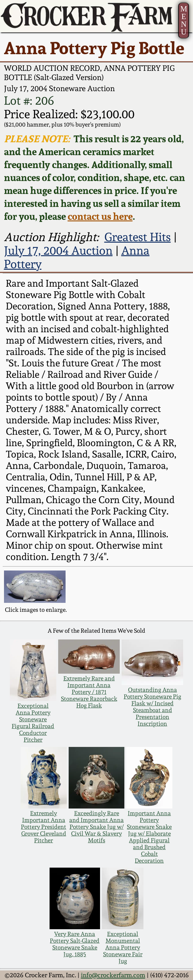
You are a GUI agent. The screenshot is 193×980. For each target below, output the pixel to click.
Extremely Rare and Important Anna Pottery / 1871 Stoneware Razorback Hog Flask (89, 692)
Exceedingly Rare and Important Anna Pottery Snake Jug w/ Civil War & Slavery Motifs (96, 827)
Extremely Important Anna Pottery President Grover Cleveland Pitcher (44, 827)
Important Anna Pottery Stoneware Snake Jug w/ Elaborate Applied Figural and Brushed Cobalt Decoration (149, 837)
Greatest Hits (138, 237)
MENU (184, 20)
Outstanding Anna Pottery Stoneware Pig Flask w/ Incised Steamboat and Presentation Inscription (153, 707)
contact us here (100, 216)
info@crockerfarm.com (113, 975)
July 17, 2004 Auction (58, 251)
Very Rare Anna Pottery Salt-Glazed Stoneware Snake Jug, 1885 (75, 944)
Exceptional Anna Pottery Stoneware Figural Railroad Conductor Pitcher (33, 723)
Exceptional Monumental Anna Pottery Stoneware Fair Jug (123, 947)
